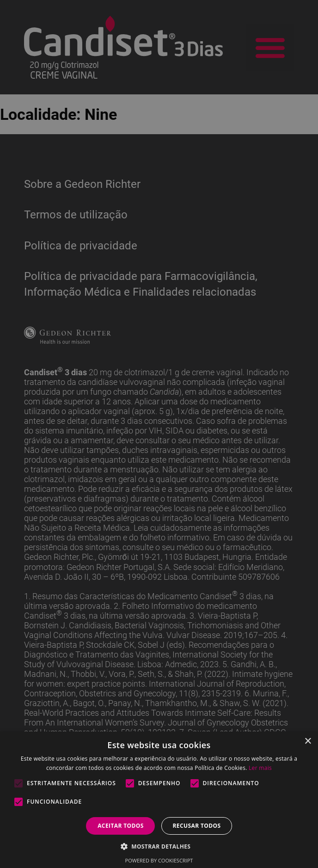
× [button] (308, 741)
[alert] (159, 434)
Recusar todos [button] (196, 826)
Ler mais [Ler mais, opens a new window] (260, 768)
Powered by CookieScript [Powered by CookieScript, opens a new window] (159, 860)
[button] (159, 846)
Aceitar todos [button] (121, 826)
